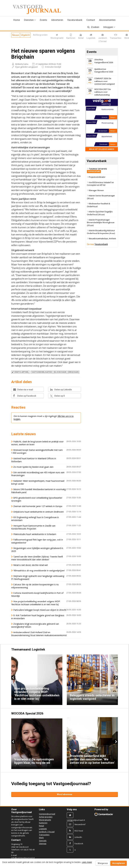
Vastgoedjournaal (47, 814)
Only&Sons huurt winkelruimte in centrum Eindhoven (39, 512)
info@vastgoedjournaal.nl (23, 858)
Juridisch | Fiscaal (47, 832)
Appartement (107, 136)
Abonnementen (107, 20)
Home (17, 20)
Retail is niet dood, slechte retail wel (31, 565)
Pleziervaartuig (107, 123)
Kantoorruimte (108, 109)
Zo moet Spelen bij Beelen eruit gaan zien (33, 467)
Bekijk (113, 117)
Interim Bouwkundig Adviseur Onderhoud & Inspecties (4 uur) (101, 232)
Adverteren (57, 20)
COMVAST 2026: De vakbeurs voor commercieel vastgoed (104, 81)
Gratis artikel (20, 372)
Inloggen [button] (109, 27)
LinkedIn (78, 837)
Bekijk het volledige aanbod (102, 149)
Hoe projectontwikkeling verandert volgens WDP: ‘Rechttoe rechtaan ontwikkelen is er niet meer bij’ (36, 603)
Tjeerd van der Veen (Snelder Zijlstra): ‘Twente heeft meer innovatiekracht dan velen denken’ (37, 558)
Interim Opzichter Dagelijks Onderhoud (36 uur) (100, 213)
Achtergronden (46, 817)
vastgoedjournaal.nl (76, 820)
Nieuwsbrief (80, 824)
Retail (41, 826)
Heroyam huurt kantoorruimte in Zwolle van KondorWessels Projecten (33, 527)
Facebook (79, 844)
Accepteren (119, 863)
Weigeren (103, 863)
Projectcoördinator (97, 177)
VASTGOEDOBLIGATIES (42, 372)
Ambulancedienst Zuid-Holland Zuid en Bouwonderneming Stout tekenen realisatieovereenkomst (39, 634)
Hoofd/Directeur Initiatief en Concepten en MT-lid (100, 184)
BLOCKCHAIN (60, 372)
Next (116, 678)
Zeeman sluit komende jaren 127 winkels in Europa (38, 506)
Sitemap (43, 844)
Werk (41, 838)
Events (43, 20)
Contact (91, 20)
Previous (13, 678)
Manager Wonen (96, 190)
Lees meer (87, 862)
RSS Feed (79, 831)
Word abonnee (65, 794)
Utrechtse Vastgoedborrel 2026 (104, 61)
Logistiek (43, 829)
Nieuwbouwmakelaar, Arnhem (102, 239)
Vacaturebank (75, 20)
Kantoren (43, 823)
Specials (43, 841)
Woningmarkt (45, 820)
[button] (30, 20)
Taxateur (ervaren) (97, 170)
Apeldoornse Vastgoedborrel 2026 (104, 70)
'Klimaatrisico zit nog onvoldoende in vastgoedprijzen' (39, 571)
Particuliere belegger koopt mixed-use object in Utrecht (40, 610)
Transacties (44, 835)
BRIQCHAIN (73, 372)
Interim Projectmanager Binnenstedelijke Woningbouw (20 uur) (101, 222)
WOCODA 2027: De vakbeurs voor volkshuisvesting (103, 92)
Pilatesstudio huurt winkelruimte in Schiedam (35, 534)
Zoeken (93, 27)
